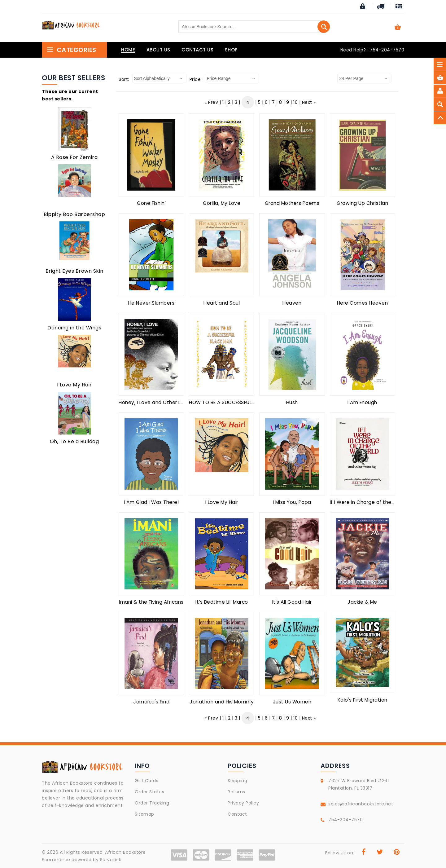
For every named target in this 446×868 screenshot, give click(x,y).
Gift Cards (146, 781)
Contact (237, 814)
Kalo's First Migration (363, 700)
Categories (71, 50)
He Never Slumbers (151, 303)
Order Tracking (152, 803)
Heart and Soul (222, 303)
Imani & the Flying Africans (151, 602)
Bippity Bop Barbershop (74, 214)
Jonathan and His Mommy (222, 702)
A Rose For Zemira (74, 157)
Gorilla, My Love (222, 203)
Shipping (237, 781)
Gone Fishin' (151, 203)
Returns (236, 792)
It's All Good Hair (292, 602)
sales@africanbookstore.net (361, 804)
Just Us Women (292, 702)
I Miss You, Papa (292, 502)
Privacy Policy (243, 803)
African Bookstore (125, 852)
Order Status (149, 792)
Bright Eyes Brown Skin (74, 271)
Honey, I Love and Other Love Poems (163, 402)
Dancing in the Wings (74, 328)
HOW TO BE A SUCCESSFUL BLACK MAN (234, 402)
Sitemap (144, 814)
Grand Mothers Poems (292, 203)
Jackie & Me (362, 602)
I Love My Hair (74, 385)
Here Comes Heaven (363, 303)
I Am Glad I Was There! (151, 502)
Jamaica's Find (151, 702)
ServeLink (111, 860)
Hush (292, 402)
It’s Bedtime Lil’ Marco (222, 602)
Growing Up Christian (362, 203)
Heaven (292, 303)
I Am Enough (362, 402)
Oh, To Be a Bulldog (74, 441)
